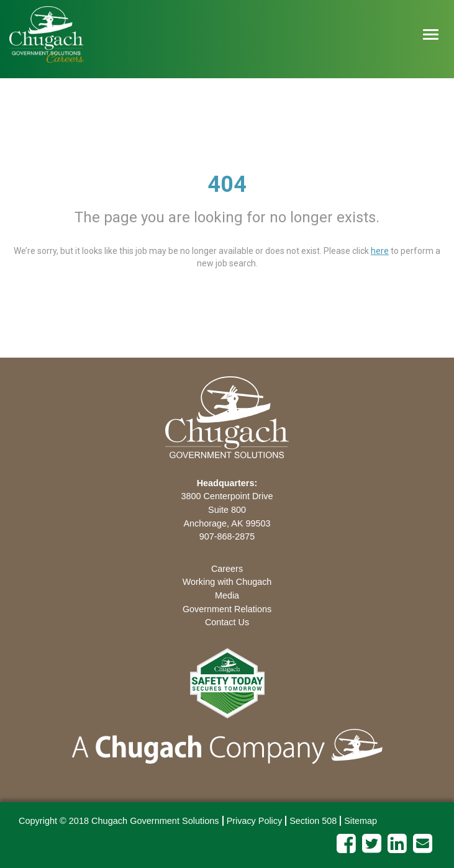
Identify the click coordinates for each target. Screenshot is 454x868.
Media (227, 595)
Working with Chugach (227, 582)
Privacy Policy (255, 821)
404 (227, 184)
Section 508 (313, 821)
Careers (227, 569)
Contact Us (227, 622)
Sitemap (361, 821)
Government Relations (227, 609)
